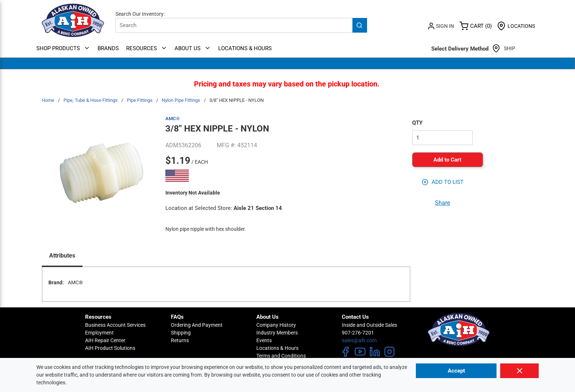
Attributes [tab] (62, 256)
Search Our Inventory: (140, 14)
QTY (417, 123)
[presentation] (62, 256)
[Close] (519, 371)
